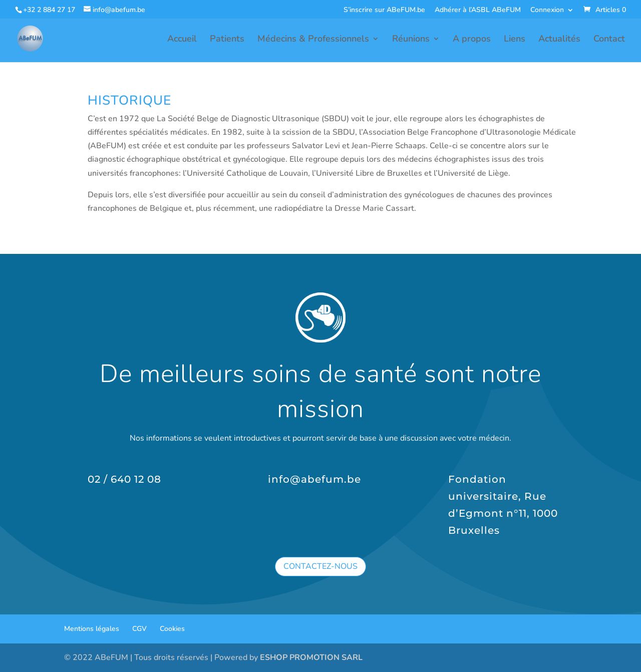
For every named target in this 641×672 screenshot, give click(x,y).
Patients (227, 40)
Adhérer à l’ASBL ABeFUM (478, 11)
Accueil (182, 40)
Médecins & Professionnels (313, 40)
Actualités (559, 40)
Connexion (547, 11)
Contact (609, 40)
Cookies (172, 629)
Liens (515, 40)
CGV (139, 629)
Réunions (411, 40)
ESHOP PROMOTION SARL (311, 657)
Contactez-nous (320, 566)
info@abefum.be (314, 479)
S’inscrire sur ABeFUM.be (384, 11)
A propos (472, 40)
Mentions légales (92, 629)
